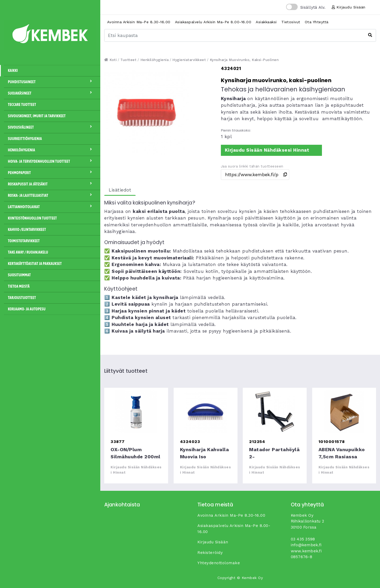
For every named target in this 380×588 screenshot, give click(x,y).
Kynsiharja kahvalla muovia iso (206, 412)
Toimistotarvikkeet (24, 241)
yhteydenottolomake (219, 563)
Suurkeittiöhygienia (25, 139)
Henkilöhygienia (52, 150)
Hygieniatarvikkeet (189, 60)
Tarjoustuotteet (22, 298)
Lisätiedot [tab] (120, 190)
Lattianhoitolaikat (52, 207)
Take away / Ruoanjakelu (28, 252)
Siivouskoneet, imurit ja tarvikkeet (37, 116)
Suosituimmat (19, 275)
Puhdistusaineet (52, 82)
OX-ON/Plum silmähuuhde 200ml (136, 412)
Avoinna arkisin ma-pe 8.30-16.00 (139, 22)
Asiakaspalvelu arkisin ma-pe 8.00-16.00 (213, 22)
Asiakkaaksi (266, 22)
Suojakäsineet (52, 93)
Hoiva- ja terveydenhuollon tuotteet (52, 161)
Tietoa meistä (19, 286)
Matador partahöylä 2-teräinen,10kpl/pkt (275, 412)
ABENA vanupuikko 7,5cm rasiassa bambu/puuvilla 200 (344, 412)
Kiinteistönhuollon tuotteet (32, 218)
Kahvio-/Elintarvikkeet (27, 230)
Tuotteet (128, 60)
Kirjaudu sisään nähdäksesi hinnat (267, 150)
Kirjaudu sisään (349, 7)
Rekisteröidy (210, 553)
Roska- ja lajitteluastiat (52, 195)
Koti (110, 60)
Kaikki (13, 71)
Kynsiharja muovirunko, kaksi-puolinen (244, 60)
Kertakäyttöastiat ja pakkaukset (35, 264)
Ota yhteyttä (317, 22)
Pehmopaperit (52, 172)
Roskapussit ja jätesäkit (52, 184)
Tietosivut (291, 22)
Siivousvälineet (52, 127)
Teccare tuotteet (22, 105)
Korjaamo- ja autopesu (27, 309)
